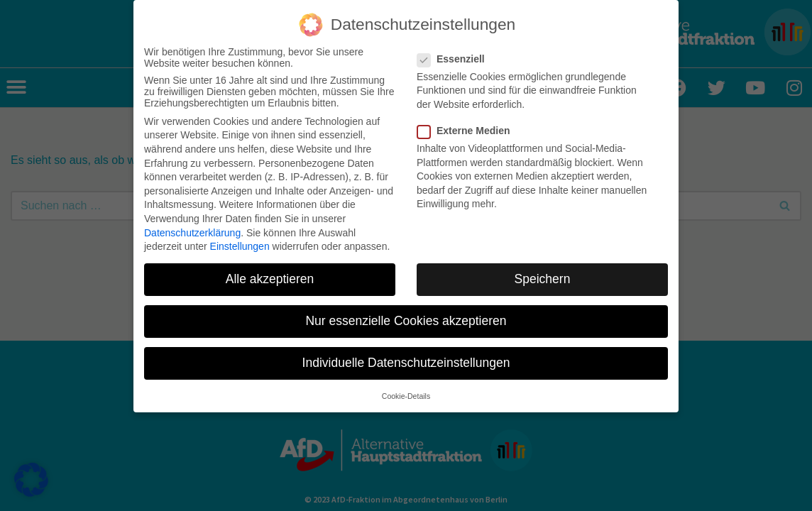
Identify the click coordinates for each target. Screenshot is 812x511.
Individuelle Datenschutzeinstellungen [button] (406, 361)
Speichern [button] (543, 278)
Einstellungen (240, 245)
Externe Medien (468, 129)
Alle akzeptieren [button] (270, 278)
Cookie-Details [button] (406, 394)
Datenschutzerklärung (192, 231)
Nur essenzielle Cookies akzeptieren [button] (406, 319)
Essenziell (455, 57)
